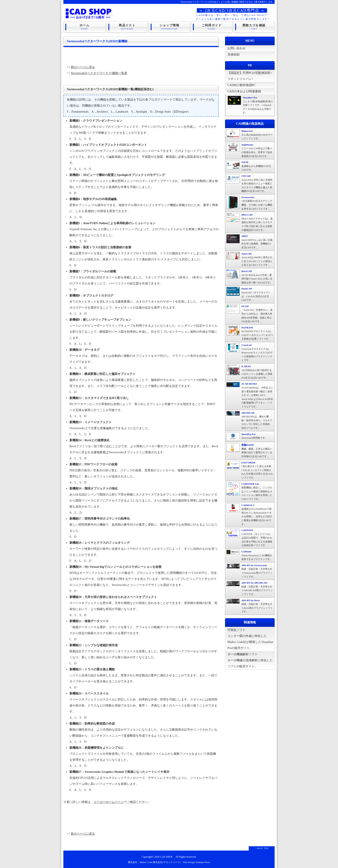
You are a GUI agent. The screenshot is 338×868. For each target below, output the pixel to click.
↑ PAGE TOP (262, 848)
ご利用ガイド (212, 27)
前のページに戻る (83, 67)
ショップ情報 (169, 27)
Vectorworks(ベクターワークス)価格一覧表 (99, 73)
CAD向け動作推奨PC (242, 85)
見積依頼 (233, 55)
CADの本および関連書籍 (244, 91)
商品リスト (127, 27)
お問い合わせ (236, 48)
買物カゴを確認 (254, 27)
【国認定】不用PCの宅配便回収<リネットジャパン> (250, 77)
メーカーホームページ (109, 802)
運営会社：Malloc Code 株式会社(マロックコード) (154, 862)
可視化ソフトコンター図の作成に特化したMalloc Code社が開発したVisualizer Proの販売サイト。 (250, 639)
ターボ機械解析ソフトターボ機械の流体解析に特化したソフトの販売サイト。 (250, 660)
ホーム (84, 27)
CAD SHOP (166, 857)
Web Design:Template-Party (196, 862)
